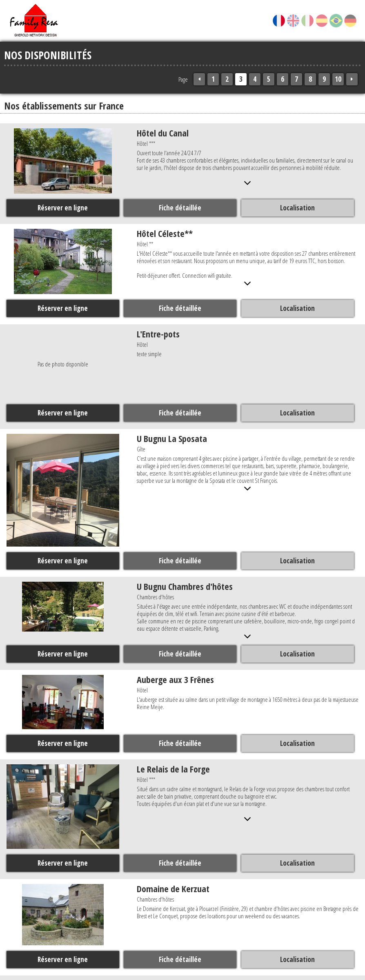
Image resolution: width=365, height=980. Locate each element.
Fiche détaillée (180, 207)
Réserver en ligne (63, 207)
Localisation (297, 207)
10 (338, 79)
